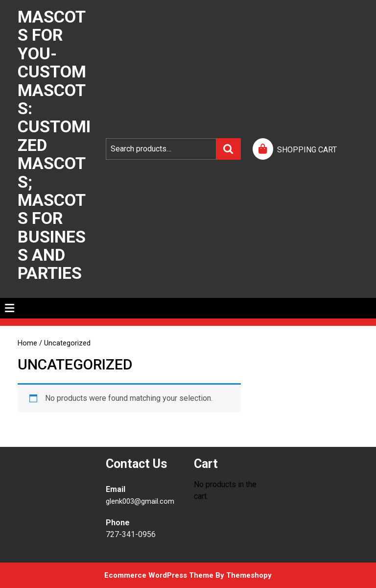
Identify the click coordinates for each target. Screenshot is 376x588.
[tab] (10, 308)
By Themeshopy (243, 575)
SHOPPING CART (307, 150)
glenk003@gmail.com (140, 501)
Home (27, 343)
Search (229, 149)
